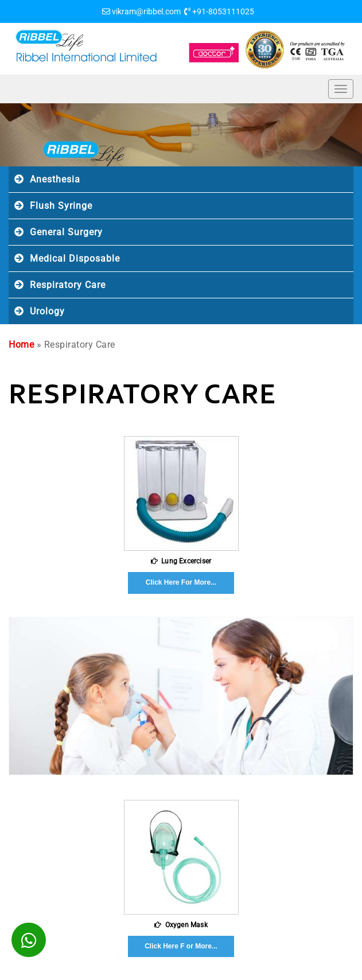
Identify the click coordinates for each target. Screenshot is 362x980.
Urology (47, 311)
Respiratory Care (68, 285)
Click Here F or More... (181, 946)
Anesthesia (55, 179)
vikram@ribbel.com (146, 11)
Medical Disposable (75, 258)
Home (21, 345)
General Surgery (66, 232)
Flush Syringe (61, 206)
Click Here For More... (181, 582)
